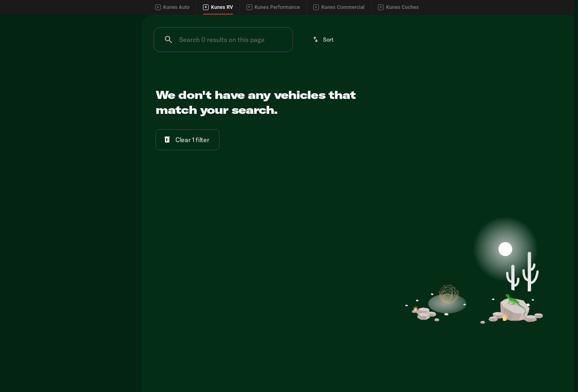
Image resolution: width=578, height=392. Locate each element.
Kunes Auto (172, 7)
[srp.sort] (324, 83)
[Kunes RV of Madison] (36, 114)
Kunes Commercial (339, 7)
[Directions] (555, 21)
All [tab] (69, 74)
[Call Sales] (450, 21)
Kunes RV (218, 7)
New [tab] (27, 74)
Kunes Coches (398, 7)
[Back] (113, 98)
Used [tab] (111, 74)
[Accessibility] (21, 21)
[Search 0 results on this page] (223, 83)
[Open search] (555, 41)
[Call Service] (486, 21)
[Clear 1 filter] (188, 183)
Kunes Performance (273, 7)
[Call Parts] (521, 21)
